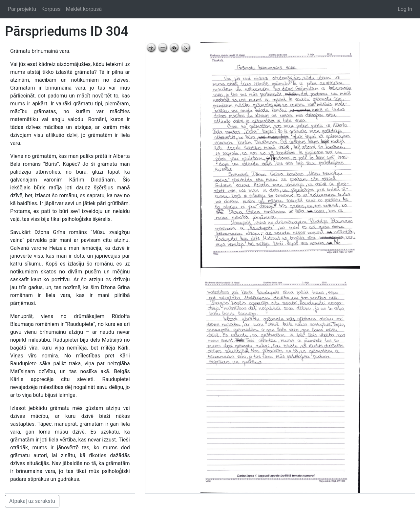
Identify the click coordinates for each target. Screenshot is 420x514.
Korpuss (51, 9)
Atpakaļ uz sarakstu (32, 501)
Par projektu (22, 9)
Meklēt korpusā (84, 9)
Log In (405, 9)
